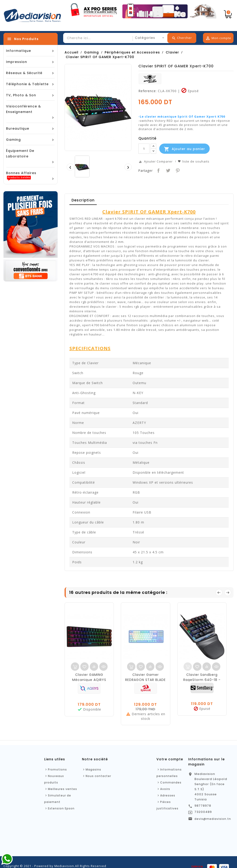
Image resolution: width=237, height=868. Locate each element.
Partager (158, 170)
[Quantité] (144, 149)
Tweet (168, 170)
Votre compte (170, 759)
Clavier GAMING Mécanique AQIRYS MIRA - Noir (89, 680)
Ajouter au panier (184, 149)
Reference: (148, 91)
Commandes (171, 782)
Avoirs (165, 789)
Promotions (57, 769)
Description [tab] (83, 200)
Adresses (168, 795)
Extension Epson (61, 808)
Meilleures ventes (62, 789)
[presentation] (70, 167)
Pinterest (177, 170)
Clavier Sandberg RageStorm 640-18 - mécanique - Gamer (202, 680)
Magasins (93, 769)
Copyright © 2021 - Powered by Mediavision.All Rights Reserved (55, 866)
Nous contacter (98, 776)
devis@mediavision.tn (213, 819)
